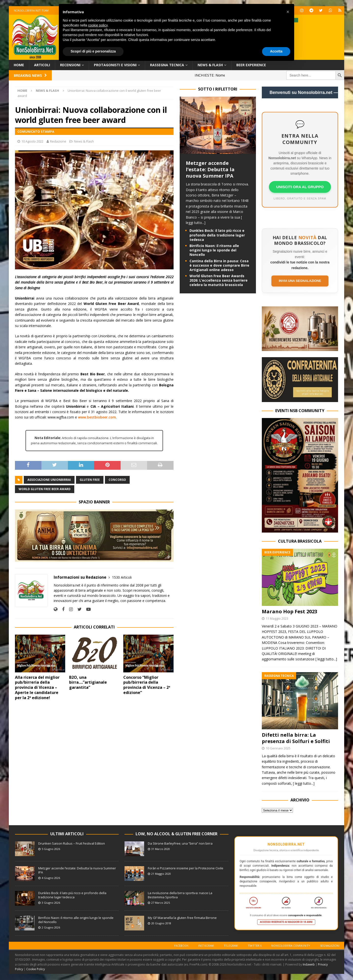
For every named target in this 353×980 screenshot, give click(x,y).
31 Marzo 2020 (161, 849)
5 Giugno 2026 (51, 849)
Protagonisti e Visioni (115, 65)
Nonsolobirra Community (291, 946)
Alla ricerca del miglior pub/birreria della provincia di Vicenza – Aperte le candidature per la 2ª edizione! (37, 687)
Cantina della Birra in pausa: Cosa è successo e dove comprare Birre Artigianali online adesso (219, 265)
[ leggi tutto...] (326, 659)
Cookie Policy (36, 969)
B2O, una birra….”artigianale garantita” (88, 682)
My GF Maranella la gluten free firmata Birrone (182, 918)
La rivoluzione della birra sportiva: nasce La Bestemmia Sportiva (180, 895)
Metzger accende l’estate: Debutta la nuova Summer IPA (210, 169)
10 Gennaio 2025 (278, 748)
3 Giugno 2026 (51, 903)
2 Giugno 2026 (51, 927)
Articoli (42, 65)
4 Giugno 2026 (51, 878)
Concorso (117, 480)
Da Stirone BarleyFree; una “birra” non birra (180, 843)
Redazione (58, 141)
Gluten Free (90, 480)
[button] (288, 12)
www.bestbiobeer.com (97, 417)
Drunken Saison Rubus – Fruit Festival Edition (72, 843)
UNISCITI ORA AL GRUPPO (300, 187)
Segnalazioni (330, 946)
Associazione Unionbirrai (49, 480)
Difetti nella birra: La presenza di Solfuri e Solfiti (296, 738)
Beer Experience (251, 65)
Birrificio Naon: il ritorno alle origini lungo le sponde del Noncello (214, 250)
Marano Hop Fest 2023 (290, 611)
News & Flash (210, 65)
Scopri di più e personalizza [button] (93, 51)
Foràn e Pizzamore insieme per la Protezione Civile (186, 868)
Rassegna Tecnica (167, 65)
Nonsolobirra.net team (31, 10)
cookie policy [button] (98, 25)
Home (19, 65)
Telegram (231, 946)
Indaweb (309, 964)
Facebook (181, 946)
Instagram (206, 946)
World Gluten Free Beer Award (45, 489)
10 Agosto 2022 (32, 141)
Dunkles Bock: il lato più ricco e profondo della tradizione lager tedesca (217, 235)
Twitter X (255, 946)
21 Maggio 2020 (161, 874)
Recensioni (70, 65)
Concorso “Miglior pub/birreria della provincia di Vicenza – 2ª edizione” (147, 685)
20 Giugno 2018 (161, 923)
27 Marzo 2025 (161, 903)
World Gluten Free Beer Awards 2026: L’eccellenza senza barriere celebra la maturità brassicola (219, 280)
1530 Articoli (122, 577)
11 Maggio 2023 (277, 618)
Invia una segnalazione (300, 281)
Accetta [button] (276, 51)
